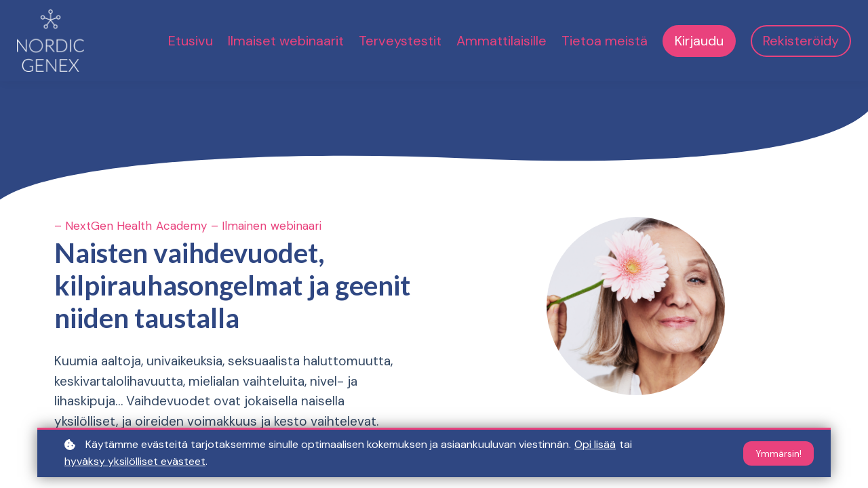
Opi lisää (595, 444)
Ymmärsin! (778, 453)
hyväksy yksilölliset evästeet (135, 461)
